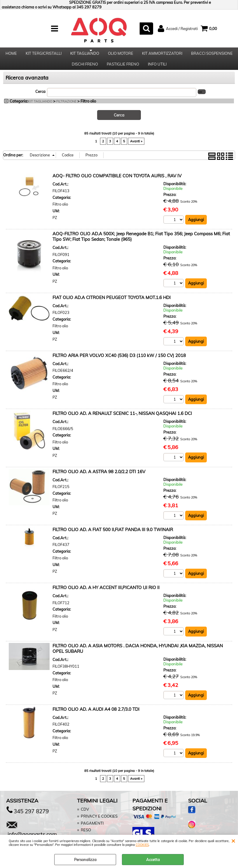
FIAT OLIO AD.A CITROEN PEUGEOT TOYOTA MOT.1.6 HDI (112, 304)
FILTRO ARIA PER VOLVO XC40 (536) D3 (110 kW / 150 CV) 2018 (119, 362)
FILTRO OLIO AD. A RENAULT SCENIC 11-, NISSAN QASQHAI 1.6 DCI (122, 421)
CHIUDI (233, 841)
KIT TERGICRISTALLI (44, 55)
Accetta (153, 860)
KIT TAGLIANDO (85, 55)
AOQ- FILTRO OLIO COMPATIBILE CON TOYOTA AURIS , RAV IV (117, 183)
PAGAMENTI (92, 830)
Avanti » (136, 148)
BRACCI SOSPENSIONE (212, 55)
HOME (11, 55)
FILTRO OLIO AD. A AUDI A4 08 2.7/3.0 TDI (96, 716)
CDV (85, 817)
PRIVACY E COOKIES (99, 823)
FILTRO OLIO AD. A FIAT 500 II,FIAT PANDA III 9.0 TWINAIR (113, 537)
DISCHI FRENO (85, 70)
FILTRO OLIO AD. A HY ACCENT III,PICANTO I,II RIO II (106, 595)
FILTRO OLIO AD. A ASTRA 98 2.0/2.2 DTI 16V (99, 479)
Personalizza (85, 860)
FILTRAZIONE (66, 109)
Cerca (40, 98)
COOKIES (142, 845)
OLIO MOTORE (121, 55)
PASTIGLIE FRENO (123, 70)
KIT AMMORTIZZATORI (162, 55)
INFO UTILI (157, 70)
